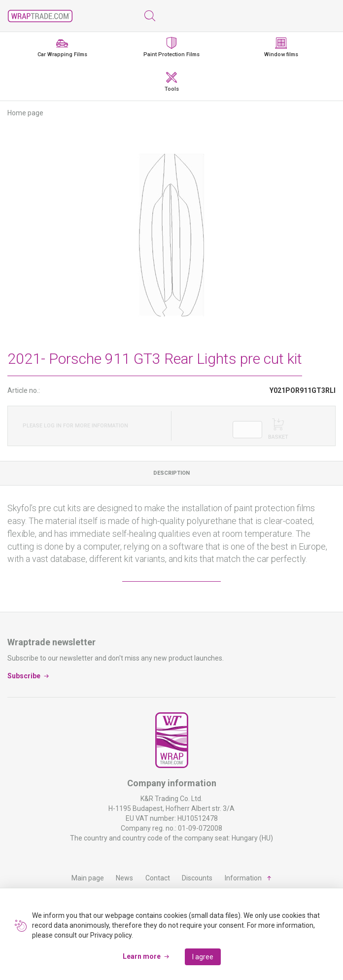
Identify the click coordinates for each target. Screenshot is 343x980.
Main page (88, 878)
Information (243, 878)
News (124, 878)
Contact (158, 878)
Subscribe (24, 675)
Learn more (142, 956)
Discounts (197, 878)
